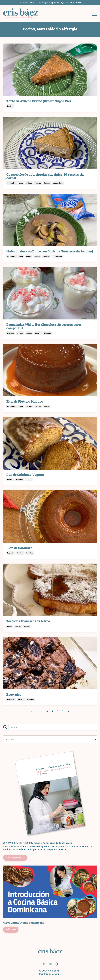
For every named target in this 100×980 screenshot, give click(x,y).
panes (10, 626)
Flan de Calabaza (19, 548)
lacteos (29, 183)
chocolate (11, 699)
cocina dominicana (15, 183)
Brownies (14, 694)
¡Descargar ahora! (15, 858)
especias (11, 553)
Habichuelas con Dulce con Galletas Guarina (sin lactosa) (50, 251)
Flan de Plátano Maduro (25, 401)
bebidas (11, 333)
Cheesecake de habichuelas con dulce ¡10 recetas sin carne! (45, 176)
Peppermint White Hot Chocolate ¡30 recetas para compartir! (44, 326)
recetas (47, 183)
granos (28, 256)
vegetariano (58, 183)
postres (10, 106)
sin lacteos (57, 256)
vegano (29, 480)
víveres (47, 407)
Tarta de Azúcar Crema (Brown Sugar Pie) (39, 101)
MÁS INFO (11, 929)
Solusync (56, 974)
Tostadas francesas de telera (28, 621)
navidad (29, 333)
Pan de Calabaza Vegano (25, 475)
